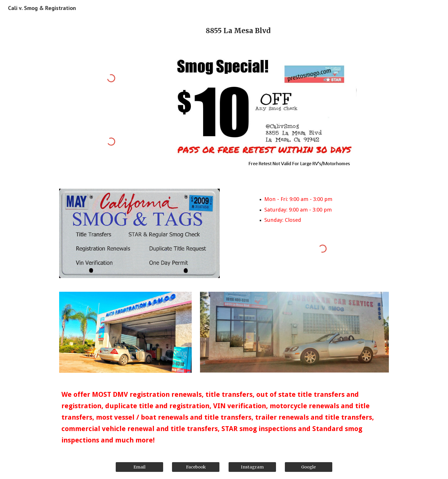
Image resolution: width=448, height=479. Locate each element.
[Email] (139, 467)
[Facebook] (196, 467)
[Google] (309, 467)
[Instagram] (252, 467)
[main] (238, 31)
